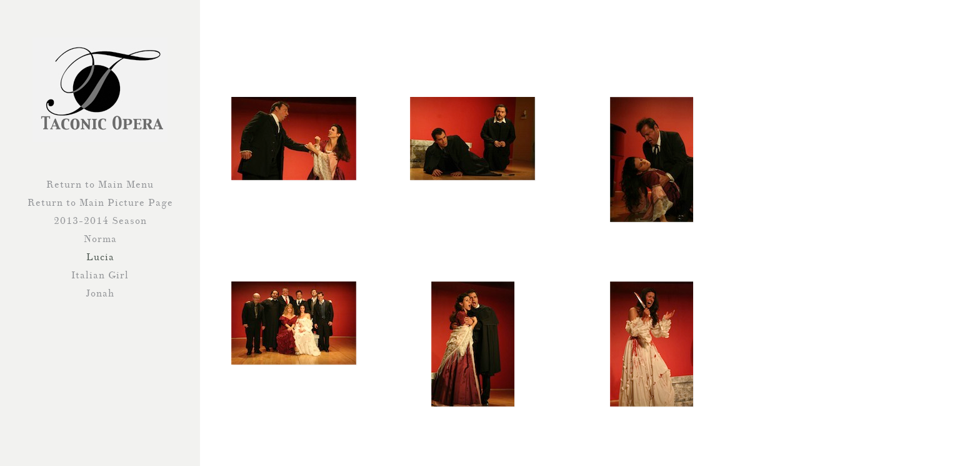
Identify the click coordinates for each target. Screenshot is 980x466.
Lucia (100, 257)
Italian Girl (100, 275)
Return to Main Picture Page (100, 203)
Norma (100, 239)
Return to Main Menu (100, 185)
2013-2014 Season (100, 221)
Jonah (100, 293)
